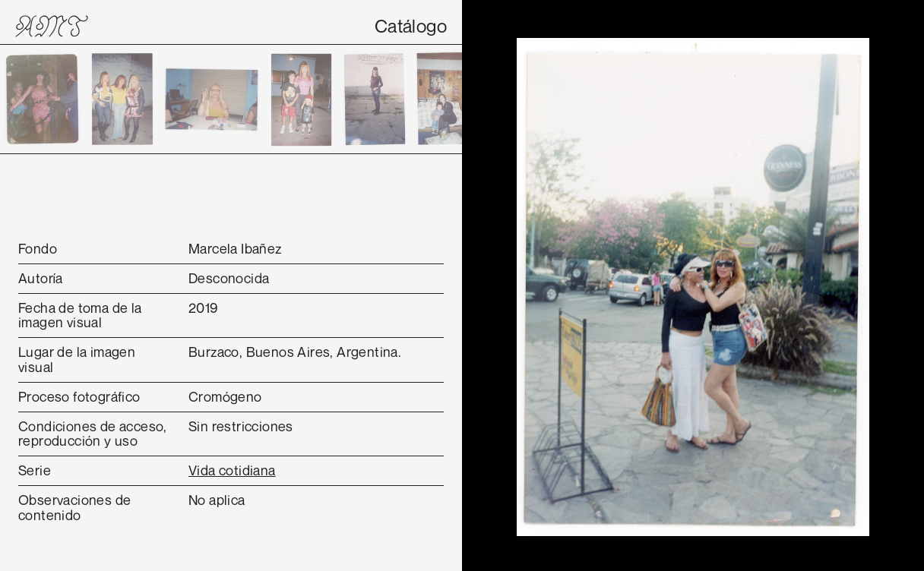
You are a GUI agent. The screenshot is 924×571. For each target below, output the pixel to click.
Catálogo (411, 26)
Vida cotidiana (232, 470)
